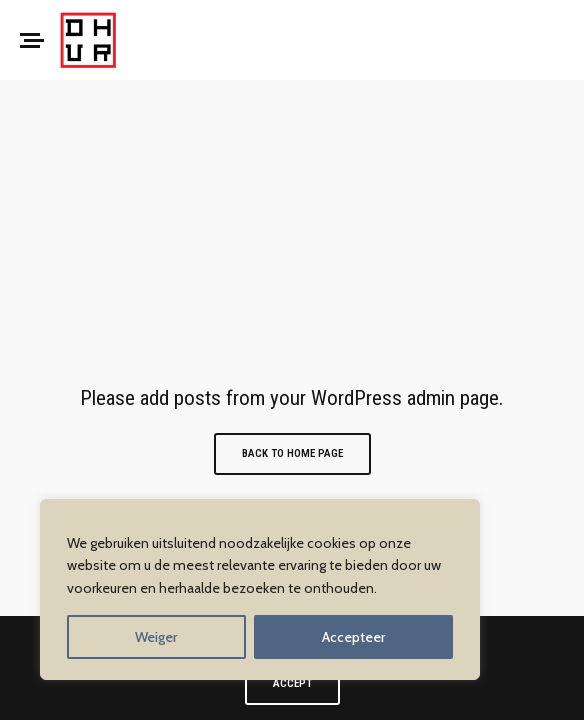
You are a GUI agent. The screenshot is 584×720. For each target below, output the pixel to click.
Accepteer (353, 637)
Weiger (156, 637)
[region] (260, 589)
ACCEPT (292, 683)
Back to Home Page (292, 453)
